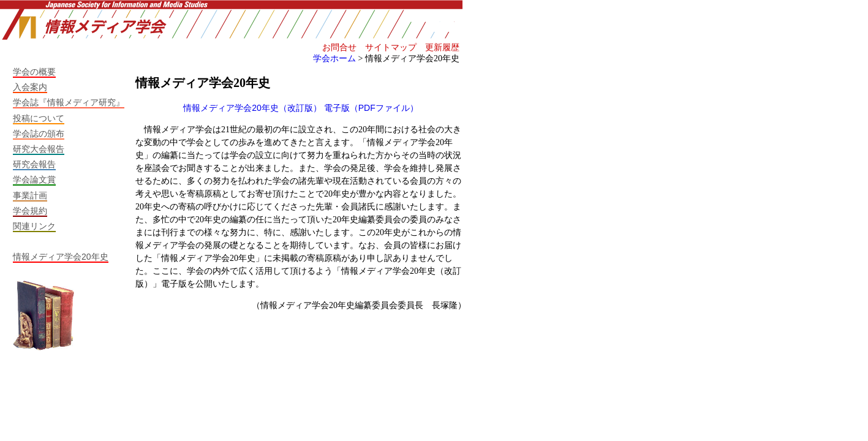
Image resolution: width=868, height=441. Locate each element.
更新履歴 (442, 47)
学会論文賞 (34, 179)
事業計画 (30, 195)
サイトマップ (391, 47)
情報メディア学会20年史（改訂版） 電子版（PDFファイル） (300, 108)
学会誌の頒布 (39, 134)
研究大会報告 (39, 149)
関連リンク (34, 226)
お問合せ (339, 47)
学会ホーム (334, 58)
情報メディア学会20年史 (61, 257)
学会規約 (30, 211)
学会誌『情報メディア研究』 (69, 102)
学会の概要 (34, 72)
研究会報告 (34, 164)
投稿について (39, 118)
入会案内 (30, 87)
